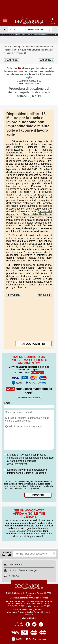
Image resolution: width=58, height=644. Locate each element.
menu (5, 21)
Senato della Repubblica (37, 214)
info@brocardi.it (37, 610)
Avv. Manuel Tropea (39, 598)
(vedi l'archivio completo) (29, 397)
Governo (41, 247)
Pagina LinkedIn (41, 623)
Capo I (10, 53)
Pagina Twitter (34, 623)
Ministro (19, 147)
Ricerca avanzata (55, 30)
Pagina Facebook (28, 623)
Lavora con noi (29, 618)
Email (7, 403)
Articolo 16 (21, 53)
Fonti (6, 47)
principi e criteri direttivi (24, 244)
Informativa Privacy (15, 612)
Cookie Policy (33, 612)
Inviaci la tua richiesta (20, 531)
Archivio (29, 614)
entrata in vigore (16, 238)
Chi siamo (45, 612)
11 (8, 175)
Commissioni (27, 223)
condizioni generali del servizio (24, 458)
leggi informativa (17, 464)
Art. (12, 60)
